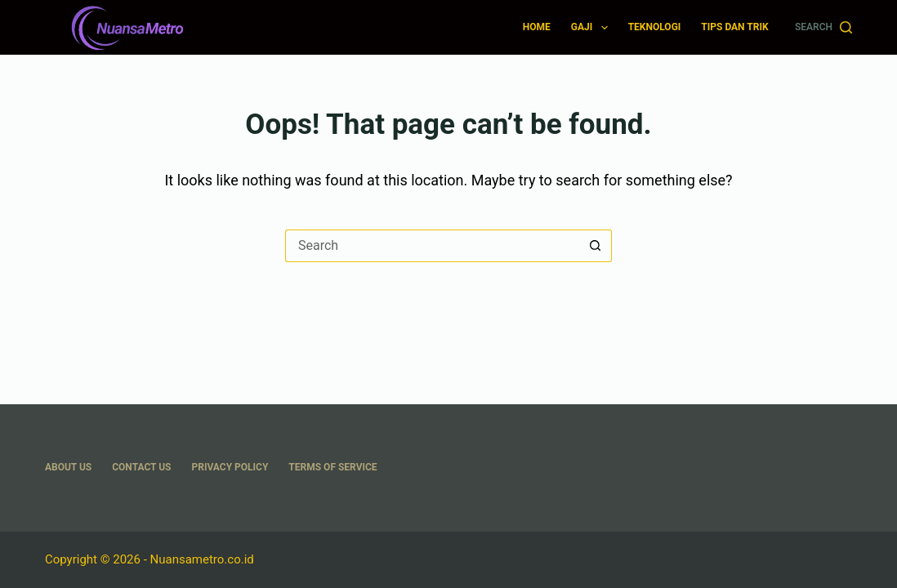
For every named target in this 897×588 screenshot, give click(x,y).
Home (537, 27)
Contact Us (141, 467)
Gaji (593, 28)
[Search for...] (432, 246)
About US (68, 467)
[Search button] (596, 246)
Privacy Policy (230, 467)
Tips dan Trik (734, 27)
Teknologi (655, 27)
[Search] (823, 28)
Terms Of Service (332, 467)
